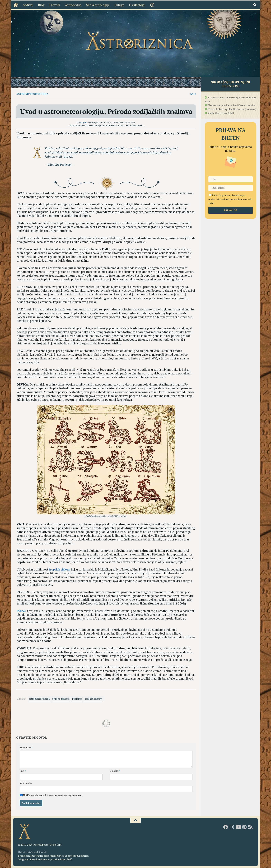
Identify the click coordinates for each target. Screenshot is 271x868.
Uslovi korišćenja (27, 852)
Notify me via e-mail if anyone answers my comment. (52, 795)
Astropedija (70, 5)
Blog (38, 5)
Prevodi (52, 5)
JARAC (21, 611)
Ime (23, 771)
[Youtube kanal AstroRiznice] (238, 827)
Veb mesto (26, 783)
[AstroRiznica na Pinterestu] (244, 827)
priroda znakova (61, 699)
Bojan (83, 122)
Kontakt (43, 852)
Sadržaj (25, 5)
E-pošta (115, 771)
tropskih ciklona (60, 569)
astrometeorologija (39, 699)
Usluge (116, 5)
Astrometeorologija (32, 94)
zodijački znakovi (93, 699)
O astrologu (134, 5)
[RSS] (251, 827)
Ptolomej (77, 699)
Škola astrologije (95, 5)
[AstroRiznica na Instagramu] (232, 827)
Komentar (26, 748)
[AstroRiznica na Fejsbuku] (226, 827)
